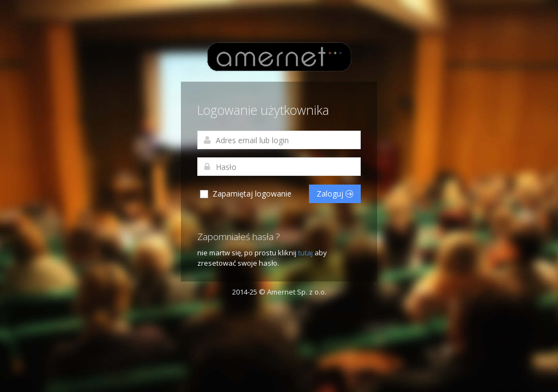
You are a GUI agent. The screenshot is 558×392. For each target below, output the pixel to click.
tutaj (306, 253)
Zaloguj (335, 194)
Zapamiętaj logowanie (245, 194)
